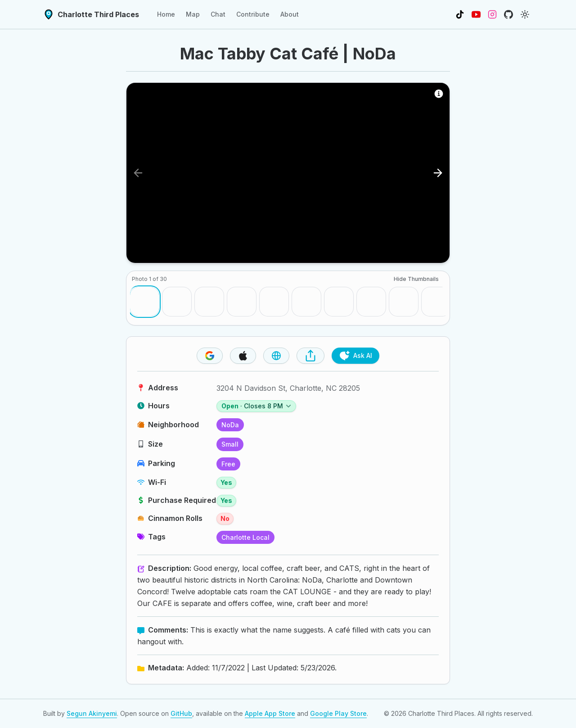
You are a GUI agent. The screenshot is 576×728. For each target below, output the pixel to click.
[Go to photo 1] (144, 302)
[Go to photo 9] (404, 302)
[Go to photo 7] (339, 302)
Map (193, 14)
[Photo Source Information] (439, 94)
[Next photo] (438, 173)
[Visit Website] (276, 356)
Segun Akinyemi (92, 713)
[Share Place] (310, 356)
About (290, 14)
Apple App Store (270, 713)
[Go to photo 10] (436, 302)
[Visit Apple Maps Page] (243, 356)
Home (166, 14)
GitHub (181, 713)
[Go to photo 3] (209, 302)
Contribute (253, 14)
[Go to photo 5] (274, 302)
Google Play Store (338, 713)
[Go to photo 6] (306, 302)
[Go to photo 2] (177, 302)
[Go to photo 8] (371, 302)
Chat (218, 14)
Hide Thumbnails (416, 279)
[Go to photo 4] (242, 302)
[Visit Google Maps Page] (210, 356)
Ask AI (355, 356)
